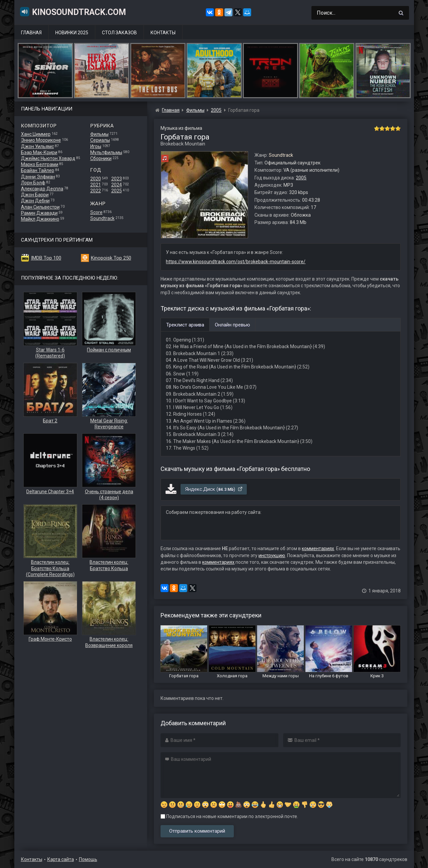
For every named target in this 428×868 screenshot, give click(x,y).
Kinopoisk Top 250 (111, 258)
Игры (96, 146)
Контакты (163, 33)
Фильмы (99, 134)
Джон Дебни (35, 201)
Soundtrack (102, 218)
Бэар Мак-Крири (39, 152)
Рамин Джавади (39, 213)
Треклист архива (185, 325)
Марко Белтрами (40, 164)
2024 (117, 185)
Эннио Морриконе (41, 140)
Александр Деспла (42, 189)
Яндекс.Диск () (214, 489)
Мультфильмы (106, 152)
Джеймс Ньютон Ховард (48, 158)
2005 (301, 178)
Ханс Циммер (36, 134)
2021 (96, 185)
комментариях (318, 548)
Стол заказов (119, 33)
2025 (117, 191)
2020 (96, 179)
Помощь (88, 859)
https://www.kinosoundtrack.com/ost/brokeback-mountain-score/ (236, 262)
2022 (96, 191)
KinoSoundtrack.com (73, 12)
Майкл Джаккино (40, 219)
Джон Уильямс (37, 146)
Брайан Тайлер (38, 170)
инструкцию (272, 555)
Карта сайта (61, 859)
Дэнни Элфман (38, 177)
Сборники (101, 158)
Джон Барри (35, 195)
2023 (117, 179)
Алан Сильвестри (40, 207)
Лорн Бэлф (33, 183)
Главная (31, 33)
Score (96, 212)
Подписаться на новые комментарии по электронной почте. (229, 816)
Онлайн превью (232, 325)
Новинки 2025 (72, 33)
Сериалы (100, 140)
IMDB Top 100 (46, 258)
